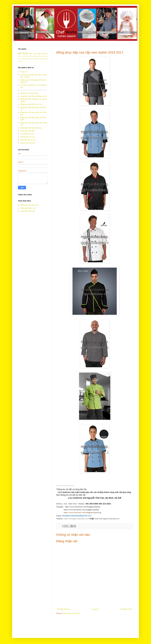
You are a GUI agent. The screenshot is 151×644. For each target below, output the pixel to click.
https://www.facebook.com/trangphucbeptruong (83, 512)
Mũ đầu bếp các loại (27, 137)
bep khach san (26, 56)
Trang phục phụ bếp (27, 131)
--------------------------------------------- (33, 90)
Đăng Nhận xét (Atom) (71, 613)
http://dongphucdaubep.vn (107, 519)
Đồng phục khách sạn (28, 208)
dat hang (40, 59)
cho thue (44, 54)
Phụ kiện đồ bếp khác (28, 143)
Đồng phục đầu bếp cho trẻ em (31, 104)
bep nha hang (35, 56)
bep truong (25, 59)
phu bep (45, 59)
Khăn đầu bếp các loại (28, 140)
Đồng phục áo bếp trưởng (29, 93)
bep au (20, 56)
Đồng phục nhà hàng (28, 211)
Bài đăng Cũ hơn (126, 609)
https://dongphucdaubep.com (76, 519)
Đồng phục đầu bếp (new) (29, 205)
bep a (31, 53)
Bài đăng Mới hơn (64, 609)
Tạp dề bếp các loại (27, 134)
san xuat (20, 61)
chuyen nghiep (33, 59)
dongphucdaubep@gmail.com (77, 516)
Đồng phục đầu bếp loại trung (31, 128)
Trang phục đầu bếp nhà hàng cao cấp (34, 96)
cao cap (37, 53)
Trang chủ (95, 609)
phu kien (23, 53)
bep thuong (42, 56)
